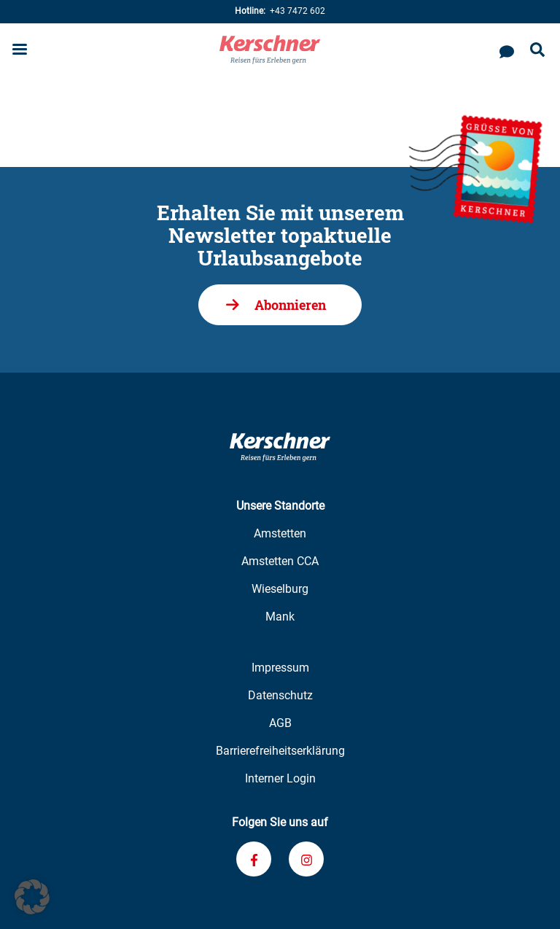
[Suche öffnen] (537, 51)
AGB (280, 723)
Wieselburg (280, 589)
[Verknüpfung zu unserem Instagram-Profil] (306, 859)
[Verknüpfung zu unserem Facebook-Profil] (254, 859)
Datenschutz (280, 695)
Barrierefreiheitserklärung (280, 751)
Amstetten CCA (280, 561)
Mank (280, 617)
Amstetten (280, 533)
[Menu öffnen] (20, 51)
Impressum (280, 668)
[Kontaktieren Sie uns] (507, 50)
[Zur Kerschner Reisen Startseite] (270, 50)
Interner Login (280, 778)
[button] (32, 897)
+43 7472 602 (280, 11)
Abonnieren (290, 305)
